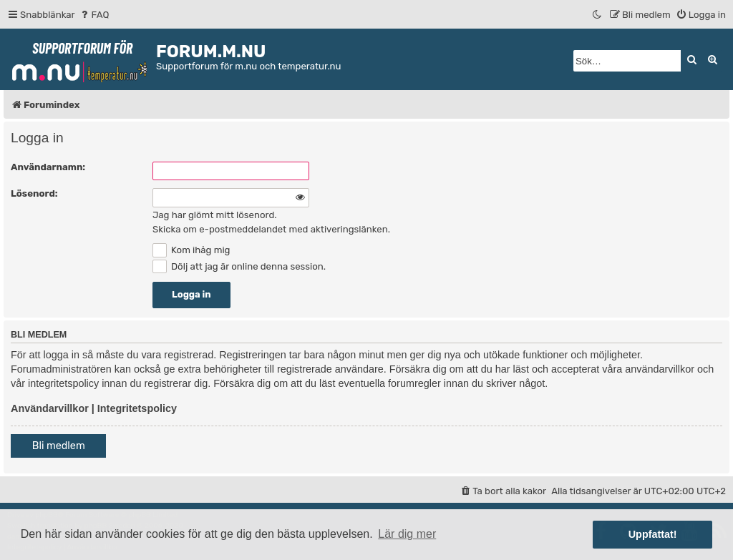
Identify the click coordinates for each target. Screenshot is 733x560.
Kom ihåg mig (191, 250)
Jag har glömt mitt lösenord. (215, 215)
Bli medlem (59, 446)
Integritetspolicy (137, 408)
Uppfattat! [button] (653, 534)
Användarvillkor (50, 408)
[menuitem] (94, 15)
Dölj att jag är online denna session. (239, 266)
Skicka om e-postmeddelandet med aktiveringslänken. (271, 229)
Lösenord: (34, 193)
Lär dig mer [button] (407, 534)
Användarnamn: (48, 167)
